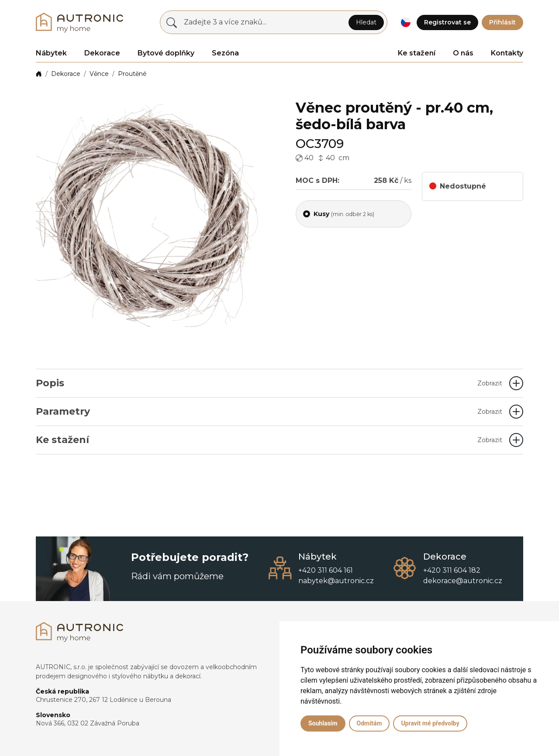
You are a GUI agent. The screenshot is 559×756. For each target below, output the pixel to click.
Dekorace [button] (102, 53)
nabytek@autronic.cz (336, 581)
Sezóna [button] (225, 53)
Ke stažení (417, 53)
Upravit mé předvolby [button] (430, 723)
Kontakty (507, 53)
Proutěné (132, 74)
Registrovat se (447, 22)
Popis (269, 383)
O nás (463, 53)
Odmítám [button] (369, 723)
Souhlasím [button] (323, 723)
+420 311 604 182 (452, 570)
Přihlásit (502, 22)
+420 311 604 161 (326, 570)
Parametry (269, 411)
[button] (405, 22)
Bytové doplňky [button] (166, 53)
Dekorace (66, 74)
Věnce (99, 74)
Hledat (366, 22)
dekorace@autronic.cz (463, 581)
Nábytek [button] (51, 53)
